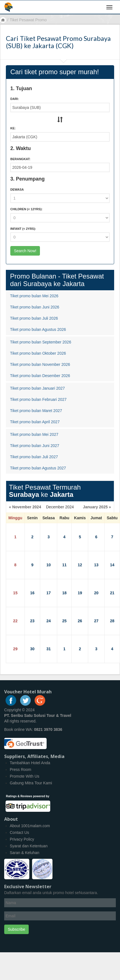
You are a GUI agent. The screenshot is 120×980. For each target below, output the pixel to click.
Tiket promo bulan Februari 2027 (38, 399)
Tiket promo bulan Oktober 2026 (38, 353)
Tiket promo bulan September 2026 (41, 342)
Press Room (21, 770)
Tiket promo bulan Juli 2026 (34, 318)
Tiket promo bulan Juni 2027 (35, 446)
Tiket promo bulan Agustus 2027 (38, 468)
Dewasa (17, 190)
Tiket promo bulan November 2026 (40, 364)
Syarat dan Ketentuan (29, 846)
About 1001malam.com (30, 826)
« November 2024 (25, 507)
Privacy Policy (22, 839)
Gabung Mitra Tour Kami (31, 783)
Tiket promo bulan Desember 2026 (40, 376)
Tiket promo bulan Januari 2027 (37, 388)
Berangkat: (20, 159)
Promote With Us (25, 776)
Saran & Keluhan (25, 853)
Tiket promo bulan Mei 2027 (34, 434)
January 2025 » (97, 507)
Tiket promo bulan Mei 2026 (34, 296)
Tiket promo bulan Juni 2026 (35, 307)
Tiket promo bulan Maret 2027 (36, 411)
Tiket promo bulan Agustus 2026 (38, 329)
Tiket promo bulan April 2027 (35, 422)
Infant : (23, 229)
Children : (26, 209)
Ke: (13, 128)
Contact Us (19, 832)
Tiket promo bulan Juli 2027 (34, 457)
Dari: (15, 99)
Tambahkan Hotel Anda (30, 763)
